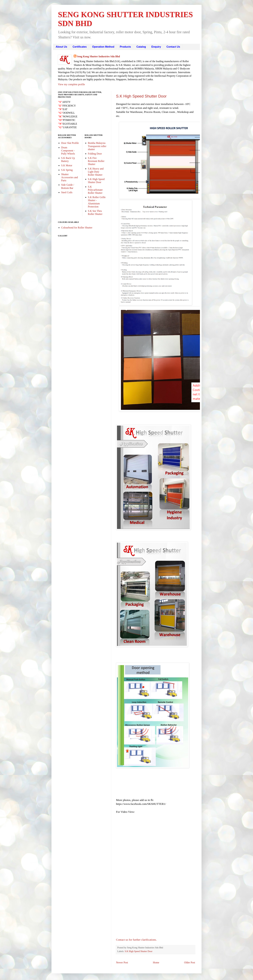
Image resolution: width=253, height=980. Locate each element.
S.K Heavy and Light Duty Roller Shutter (96, 172)
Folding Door (95, 154)
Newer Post (122, 962)
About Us (61, 47)
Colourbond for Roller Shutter (77, 228)
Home (156, 962)
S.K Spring (67, 170)
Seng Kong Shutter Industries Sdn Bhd (98, 56)
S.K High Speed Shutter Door (141, 96)
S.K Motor (67, 165)
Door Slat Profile (70, 143)
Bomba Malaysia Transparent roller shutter (97, 146)
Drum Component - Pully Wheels (68, 151)
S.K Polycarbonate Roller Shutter (95, 190)
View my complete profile (71, 84)
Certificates (80, 47)
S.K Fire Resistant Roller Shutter (96, 161)
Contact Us (173, 47)
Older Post (190, 962)
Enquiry (156, 47)
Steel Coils (67, 192)
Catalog (141, 47)
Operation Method (103, 47)
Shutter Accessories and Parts (70, 177)
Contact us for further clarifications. (136, 940)
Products (125, 47)
